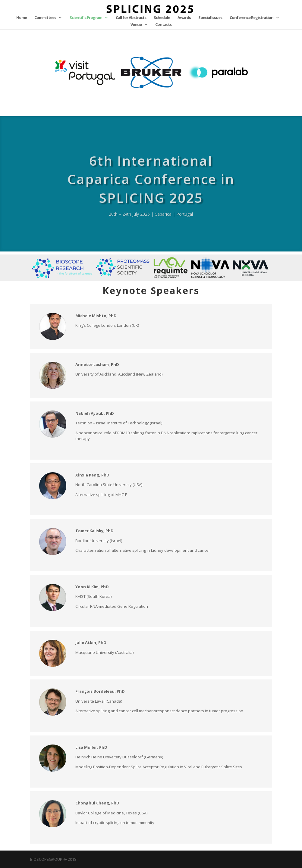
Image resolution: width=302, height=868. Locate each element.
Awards (184, 18)
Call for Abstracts (131, 18)
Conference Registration (252, 18)
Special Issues (210, 18)
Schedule (162, 18)
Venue (136, 25)
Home (22, 18)
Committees (45, 18)
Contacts (163, 25)
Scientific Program (86, 18)
